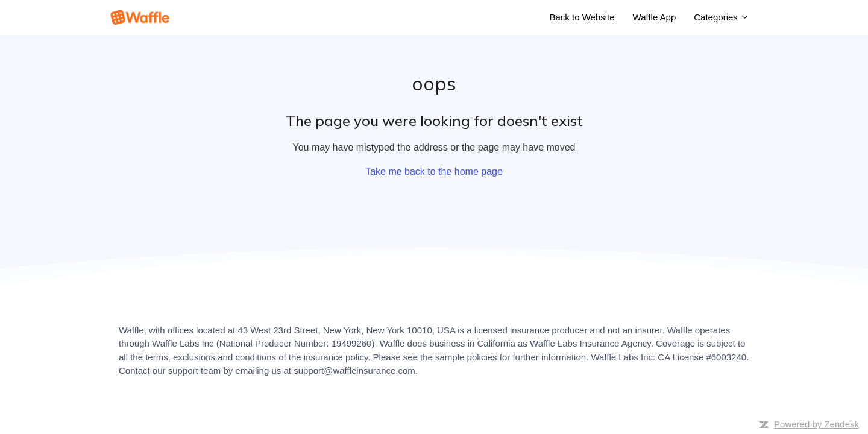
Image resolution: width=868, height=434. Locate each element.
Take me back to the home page (434, 171)
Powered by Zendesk (816, 424)
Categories (722, 17)
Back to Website (582, 17)
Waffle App (655, 17)
